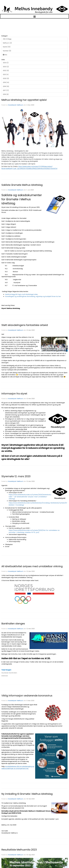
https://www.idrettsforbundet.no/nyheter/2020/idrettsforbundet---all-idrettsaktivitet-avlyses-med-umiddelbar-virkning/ (30, 497)
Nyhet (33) (7, 47)
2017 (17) (6, 90)
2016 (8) (6, 94)
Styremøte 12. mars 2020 (16, 476)
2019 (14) (6, 82)
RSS (5, 55)
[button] (34, 16)
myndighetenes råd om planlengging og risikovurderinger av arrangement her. (18, 767)
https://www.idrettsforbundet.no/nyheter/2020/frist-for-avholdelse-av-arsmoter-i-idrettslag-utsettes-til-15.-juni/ (34, 531)
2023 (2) (6, 67)
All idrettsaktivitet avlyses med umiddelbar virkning (32, 566)
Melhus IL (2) (7, 43)
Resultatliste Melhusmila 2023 (19, 850)
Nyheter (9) (7, 51)
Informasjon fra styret (14, 394)
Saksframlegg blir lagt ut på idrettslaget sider (21, 294)
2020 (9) (6, 78)
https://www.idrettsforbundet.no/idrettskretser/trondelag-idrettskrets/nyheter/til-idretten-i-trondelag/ (38, 504)
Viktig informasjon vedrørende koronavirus (27, 696)
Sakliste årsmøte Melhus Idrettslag (22, 185)
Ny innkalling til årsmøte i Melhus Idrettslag (27, 794)
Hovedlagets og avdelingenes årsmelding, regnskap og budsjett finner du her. (33, 296)
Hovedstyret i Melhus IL (16, 105)
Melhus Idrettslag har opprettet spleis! (24, 100)
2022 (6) (6, 71)
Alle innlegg (7, 39)
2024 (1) (6, 63)
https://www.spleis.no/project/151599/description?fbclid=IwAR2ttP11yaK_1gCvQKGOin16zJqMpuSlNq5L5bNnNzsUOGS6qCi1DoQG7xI (29, 167)
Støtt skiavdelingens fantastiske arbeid (25, 325)
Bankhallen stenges (13, 624)
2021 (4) (6, 75)
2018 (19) (6, 86)
